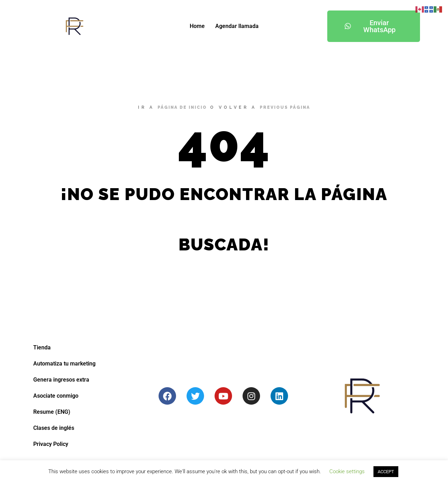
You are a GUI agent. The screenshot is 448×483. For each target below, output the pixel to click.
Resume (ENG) (52, 412)
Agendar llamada (237, 26)
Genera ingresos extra (61, 380)
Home (197, 26)
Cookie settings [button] (347, 471)
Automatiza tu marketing (64, 364)
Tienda (42, 347)
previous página (285, 107)
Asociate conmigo (56, 396)
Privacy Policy (51, 444)
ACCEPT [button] (386, 472)
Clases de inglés (54, 428)
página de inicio (182, 107)
